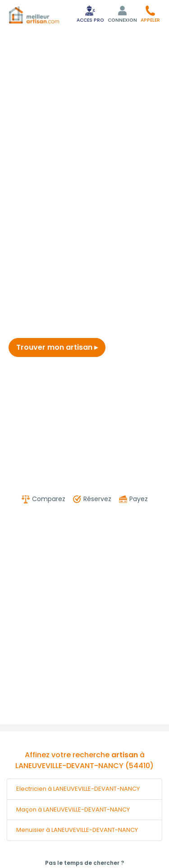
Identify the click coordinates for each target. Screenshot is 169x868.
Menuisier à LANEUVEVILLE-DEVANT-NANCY (77, 830)
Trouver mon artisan (57, 347)
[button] (150, 14)
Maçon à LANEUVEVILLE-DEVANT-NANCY (73, 809)
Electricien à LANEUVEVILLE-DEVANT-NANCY (78, 789)
